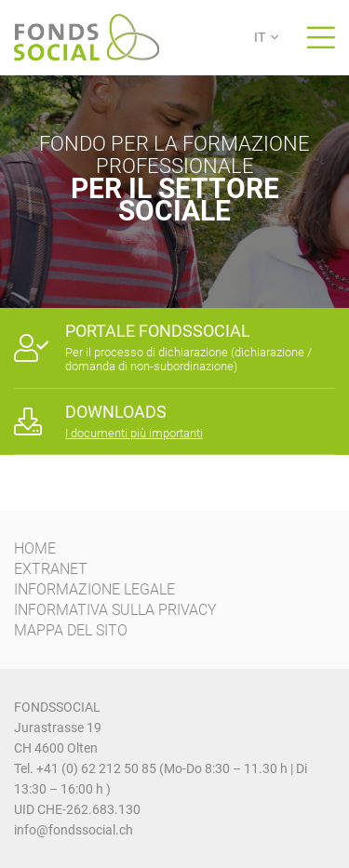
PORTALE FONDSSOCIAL (158, 331)
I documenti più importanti (134, 433)
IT (260, 37)
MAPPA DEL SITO (71, 630)
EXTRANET (51, 569)
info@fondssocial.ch (74, 830)
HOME (35, 548)
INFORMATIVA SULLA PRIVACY (115, 610)
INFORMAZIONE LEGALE (94, 589)
